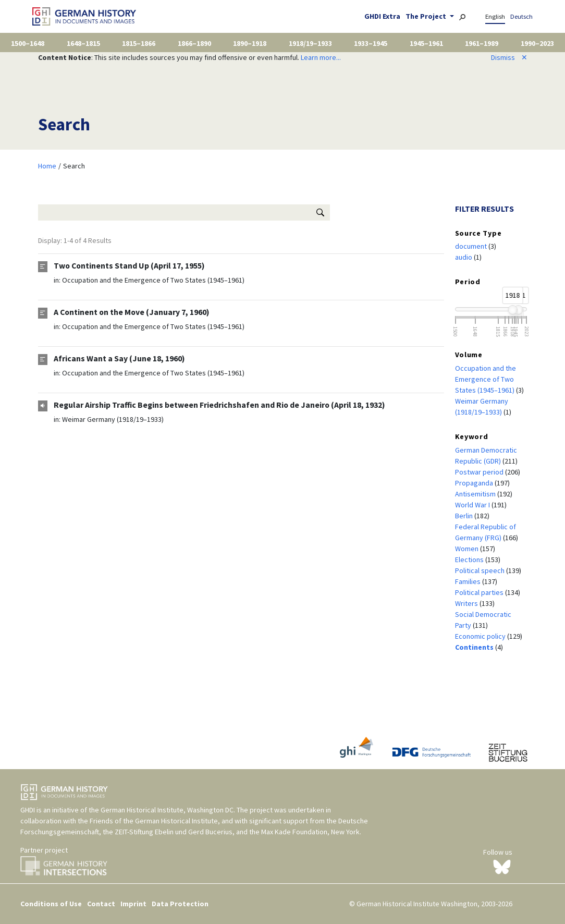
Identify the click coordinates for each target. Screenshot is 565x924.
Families (469, 581)
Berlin (465, 516)
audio (464, 257)
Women (468, 549)
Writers (467, 603)
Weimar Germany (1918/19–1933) (113, 419)
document (472, 246)
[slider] (512, 310)
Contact (101, 904)
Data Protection (180, 904)
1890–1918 (250, 43)
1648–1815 (83, 43)
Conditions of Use (51, 904)
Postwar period (480, 472)
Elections (470, 560)
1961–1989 (482, 43)
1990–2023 (537, 43)
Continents (475, 647)
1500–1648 (28, 43)
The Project (427, 16)
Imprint (133, 904)
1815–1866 (139, 43)
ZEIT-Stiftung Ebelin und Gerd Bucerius (174, 832)
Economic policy (481, 636)
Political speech (481, 570)
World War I (473, 505)
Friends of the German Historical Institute (154, 821)
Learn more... (321, 57)
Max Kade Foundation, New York (310, 832)
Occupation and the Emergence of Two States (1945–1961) (153, 280)
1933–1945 (371, 43)
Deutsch (521, 16)
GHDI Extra (382, 16)
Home (47, 166)
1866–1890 (194, 43)
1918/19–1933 (310, 43)
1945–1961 (426, 43)
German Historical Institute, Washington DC (167, 810)
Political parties (480, 592)
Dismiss (509, 57)
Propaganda (475, 483)
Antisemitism (476, 494)
